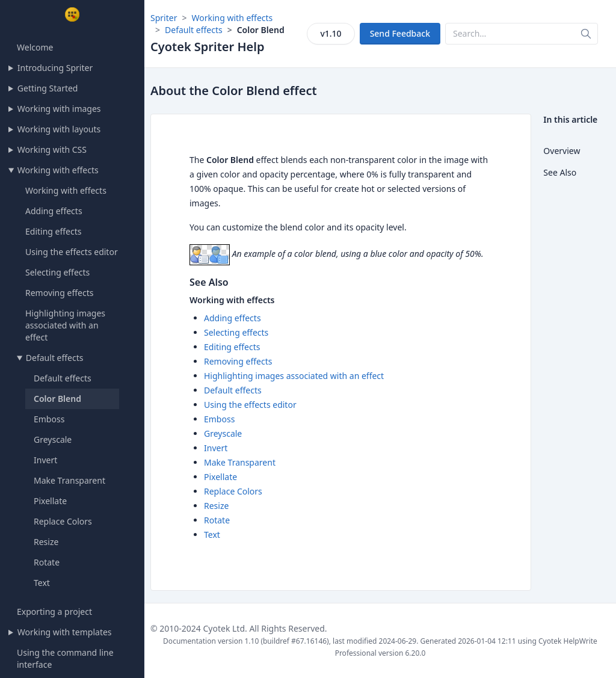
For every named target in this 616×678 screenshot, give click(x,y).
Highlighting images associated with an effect (65, 325)
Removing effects (59, 293)
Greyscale (53, 439)
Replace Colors (63, 521)
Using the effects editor (72, 252)
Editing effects (53, 231)
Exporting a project (54, 612)
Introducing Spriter (55, 68)
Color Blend (57, 399)
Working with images (59, 109)
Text (42, 583)
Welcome (35, 47)
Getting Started (48, 88)
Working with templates (65, 632)
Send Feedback (400, 33)
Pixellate (50, 501)
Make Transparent (69, 480)
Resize (46, 542)
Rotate (47, 562)
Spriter (164, 18)
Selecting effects (57, 272)
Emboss (49, 419)
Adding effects (54, 211)
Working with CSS (52, 149)
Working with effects (58, 170)
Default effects (55, 358)
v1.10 (331, 33)
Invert (45, 460)
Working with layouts (59, 129)
